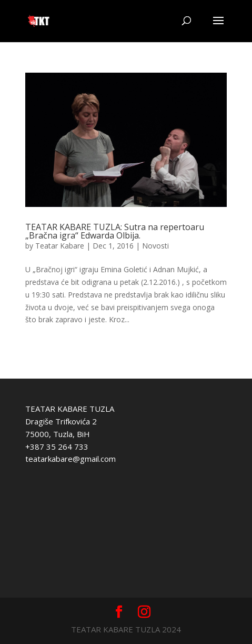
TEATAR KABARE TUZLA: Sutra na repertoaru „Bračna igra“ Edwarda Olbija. (115, 231)
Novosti (155, 246)
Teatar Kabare (60, 246)
